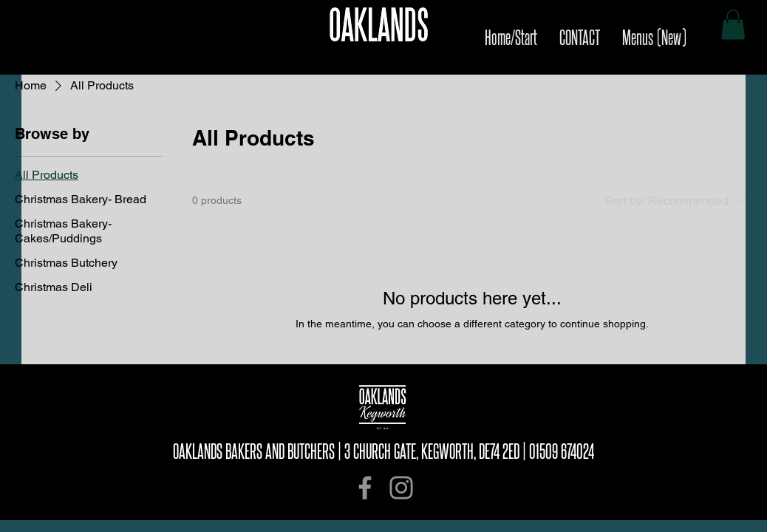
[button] (733, 25)
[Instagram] (401, 488)
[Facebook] (365, 488)
